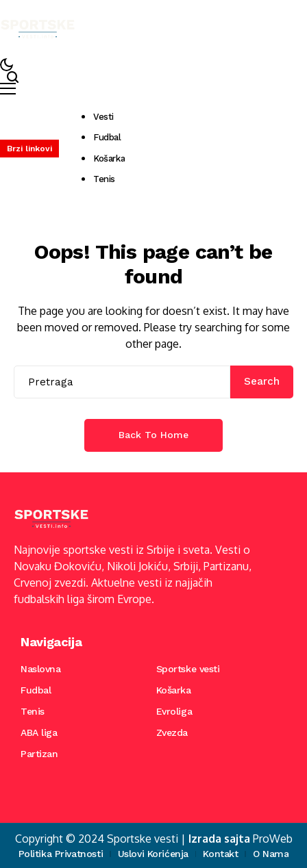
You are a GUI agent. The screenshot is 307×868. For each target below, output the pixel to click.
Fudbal (36, 690)
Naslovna (41, 669)
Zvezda (172, 732)
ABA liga (39, 732)
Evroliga (174, 711)
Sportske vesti (188, 669)
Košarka (174, 690)
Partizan (39, 754)
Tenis (33, 711)
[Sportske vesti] (38, 29)
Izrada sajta (219, 839)
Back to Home (153, 435)
